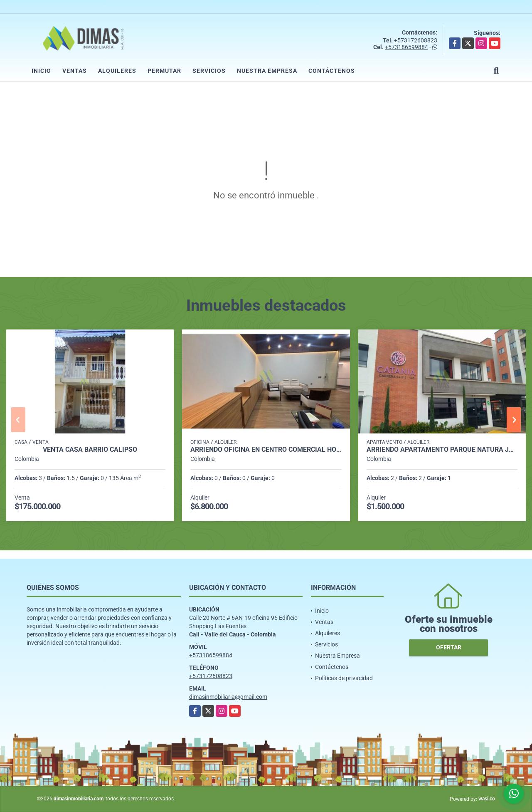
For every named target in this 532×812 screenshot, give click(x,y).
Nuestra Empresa (267, 71)
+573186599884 (406, 47)
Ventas (75, 71)
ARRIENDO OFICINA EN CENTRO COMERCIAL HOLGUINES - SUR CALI (266, 450)
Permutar (164, 71)
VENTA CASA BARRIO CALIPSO (90, 450)
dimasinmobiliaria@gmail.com (228, 697)
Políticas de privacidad (344, 678)
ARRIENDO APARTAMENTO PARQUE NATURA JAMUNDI (442, 450)
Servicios (209, 71)
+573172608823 (416, 40)
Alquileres (117, 71)
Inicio (41, 71)
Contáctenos (332, 71)
